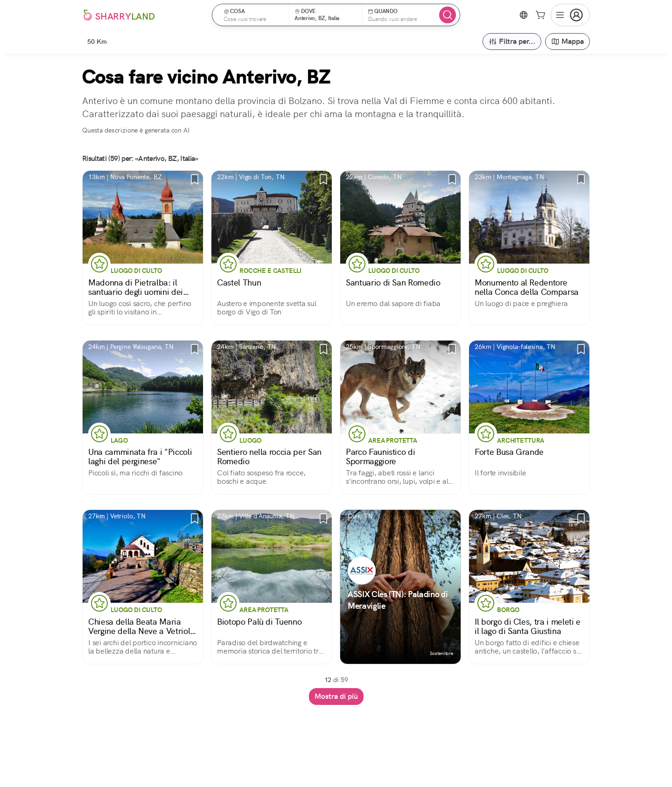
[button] (253, 15)
